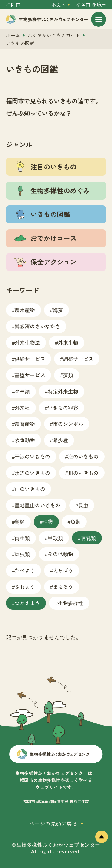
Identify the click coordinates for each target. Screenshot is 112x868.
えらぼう (63, 570)
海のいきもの (83, 456)
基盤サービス (30, 375)
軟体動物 (25, 440)
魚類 (76, 521)
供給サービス (30, 358)
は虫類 (22, 554)
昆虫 (83, 505)
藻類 (68, 375)
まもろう (63, 587)
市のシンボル (68, 424)
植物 (48, 521)
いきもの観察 (63, 408)
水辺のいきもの (32, 473)
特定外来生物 (63, 391)
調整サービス (78, 358)
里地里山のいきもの (37, 505)
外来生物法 (27, 342)
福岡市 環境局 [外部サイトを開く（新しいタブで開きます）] (91, 5)
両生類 (22, 538)
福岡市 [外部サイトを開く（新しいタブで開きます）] (13, 5)
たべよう (25, 570)
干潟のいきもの (32, 456)
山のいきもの (30, 489)
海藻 (58, 310)
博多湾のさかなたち (37, 326)
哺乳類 (88, 538)
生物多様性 (71, 603)
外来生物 (68, 342)
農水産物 (25, 310)
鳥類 (20, 521)
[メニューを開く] (99, 19)
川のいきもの (83, 473)
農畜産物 (25, 424)
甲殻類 (55, 538)
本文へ (59, 5)
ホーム (13, 35)
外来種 (22, 408)
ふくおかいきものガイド (54, 35)
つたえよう (27, 603)
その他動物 (60, 554)
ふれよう (25, 587)
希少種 (60, 440)
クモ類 (22, 391)
